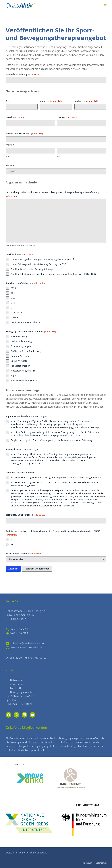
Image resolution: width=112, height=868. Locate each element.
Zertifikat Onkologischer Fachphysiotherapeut (33, 269)
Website (10, 165)
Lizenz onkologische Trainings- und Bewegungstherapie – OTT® (43, 259)
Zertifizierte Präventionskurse (25, 322)
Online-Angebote (19, 361)
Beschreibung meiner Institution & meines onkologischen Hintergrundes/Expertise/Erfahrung (52, 194)
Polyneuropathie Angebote (24, 380)
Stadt (8, 156)
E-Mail (15, 117)
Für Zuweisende (15, 684)
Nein (13, 544)
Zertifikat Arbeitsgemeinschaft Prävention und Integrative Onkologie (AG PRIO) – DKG (53, 274)
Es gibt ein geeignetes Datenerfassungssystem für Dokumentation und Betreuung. (52, 440)
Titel (8, 101)
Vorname (51, 101)
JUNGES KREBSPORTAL (19, 704)
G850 (13, 288)
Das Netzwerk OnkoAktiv (20, 696)
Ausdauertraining (19, 336)
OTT (13, 308)
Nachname (86, 101)
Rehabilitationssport (20, 366)
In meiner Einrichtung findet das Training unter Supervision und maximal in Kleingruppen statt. (57, 477)
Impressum (87, 863)
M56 (13, 298)
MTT (13, 303)
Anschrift (10, 145)
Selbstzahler (17, 313)
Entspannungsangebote (22, 346)
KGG (13, 293)
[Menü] (105, 5)
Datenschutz (101, 863)
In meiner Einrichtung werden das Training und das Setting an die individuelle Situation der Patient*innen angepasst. (55, 484)
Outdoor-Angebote (20, 356)
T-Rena (14, 317)
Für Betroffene (14, 680)
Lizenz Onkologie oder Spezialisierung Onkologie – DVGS (39, 264)
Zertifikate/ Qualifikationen (26, 515)
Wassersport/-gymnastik (23, 371)
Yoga (13, 376)
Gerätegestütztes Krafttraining (26, 351)
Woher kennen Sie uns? (24, 553)
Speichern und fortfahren (37, 569)
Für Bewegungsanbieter (20, 692)
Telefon (67, 117)
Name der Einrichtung (23, 74)
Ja (12, 539)
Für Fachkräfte (14, 688)
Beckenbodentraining (21, 341)
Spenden (11, 700)
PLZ (59, 156)
